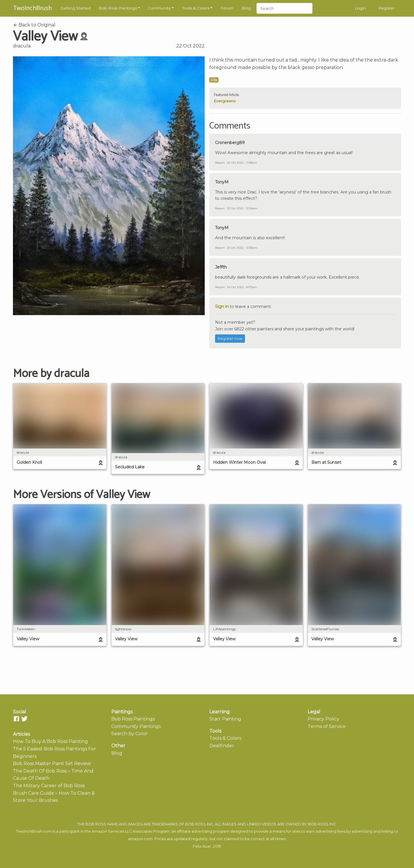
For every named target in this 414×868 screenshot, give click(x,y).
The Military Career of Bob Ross (49, 786)
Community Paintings (136, 726)
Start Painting (225, 719)
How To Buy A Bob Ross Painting (50, 741)
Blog (246, 8)
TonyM (222, 182)
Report (220, 163)
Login (360, 8)
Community (159, 8)
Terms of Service (327, 726)
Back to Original (34, 25)
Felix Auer (202, 846)
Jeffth (221, 267)
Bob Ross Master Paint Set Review (52, 763)
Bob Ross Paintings (118, 8)
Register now (230, 339)
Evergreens (225, 101)
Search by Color (130, 734)
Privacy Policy (323, 719)
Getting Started (75, 8)
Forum (227, 8)
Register (387, 8)
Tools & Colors (196, 8)
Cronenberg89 (230, 143)
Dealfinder (222, 746)
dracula (22, 46)
